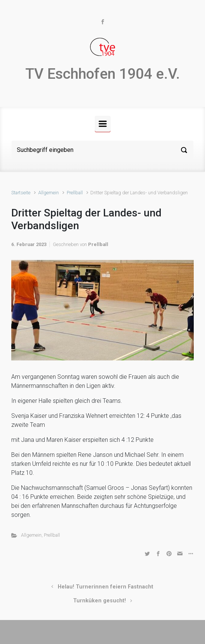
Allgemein (49, 193)
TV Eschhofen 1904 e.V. (103, 74)
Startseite (21, 193)
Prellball (75, 193)
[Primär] (103, 124)
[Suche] (102, 150)
